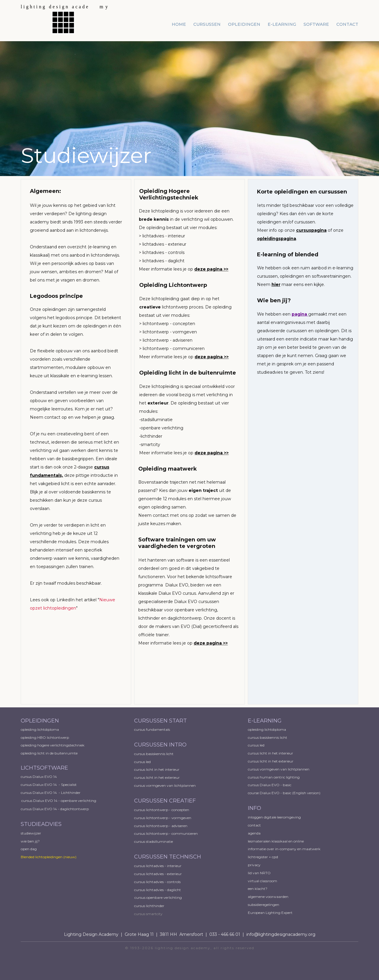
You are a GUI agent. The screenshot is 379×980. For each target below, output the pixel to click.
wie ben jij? (30, 841)
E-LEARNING (265, 721)
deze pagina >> (211, 269)
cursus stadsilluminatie (154, 841)
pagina (300, 314)
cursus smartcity (148, 914)
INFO (254, 808)
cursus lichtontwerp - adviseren (161, 826)
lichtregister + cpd (263, 857)
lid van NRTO (259, 873)
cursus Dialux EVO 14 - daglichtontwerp (55, 809)
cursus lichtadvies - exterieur (158, 874)
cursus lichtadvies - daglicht (158, 890)
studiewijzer (31, 833)
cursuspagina (311, 230)
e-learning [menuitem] (282, 24)
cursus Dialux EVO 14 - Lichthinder (51, 793)
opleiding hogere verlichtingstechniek (53, 745)
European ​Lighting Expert (270, 913)
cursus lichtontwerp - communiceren (166, 833)
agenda (254, 833)
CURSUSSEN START (160, 721)
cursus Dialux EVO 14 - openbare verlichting (59, 801)
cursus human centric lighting (274, 777)
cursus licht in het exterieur (157, 777)
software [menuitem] (316, 24)
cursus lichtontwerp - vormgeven (163, 818)
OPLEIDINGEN (40, 721)
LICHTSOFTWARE (44, 768)
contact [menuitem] (347, 24)
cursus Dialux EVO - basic (270, 785)
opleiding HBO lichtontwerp (45, 737)
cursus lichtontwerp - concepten (162, 810)
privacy (254, 865)
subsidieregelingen (264, 905)
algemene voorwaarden (268, 897)
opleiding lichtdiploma (40, 729)
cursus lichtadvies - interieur (158, 866)
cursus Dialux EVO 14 (39, 777)
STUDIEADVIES (41, 824)
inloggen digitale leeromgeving (274, 817)
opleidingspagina (277, 239)
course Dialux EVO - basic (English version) (284, 793)
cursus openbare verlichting (158, 897)
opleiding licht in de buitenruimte (49, 753)
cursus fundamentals (152, 729)
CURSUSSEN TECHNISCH (168, 857)
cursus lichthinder (149, 906)
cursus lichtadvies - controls (157, 882)
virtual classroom (262, 881)
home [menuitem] (179, 24)
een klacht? (258, 889)
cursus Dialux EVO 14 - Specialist (49, 785)
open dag (29, 849)
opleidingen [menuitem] (244, 24)
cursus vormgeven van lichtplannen (165, 785)
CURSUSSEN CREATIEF (165, 801)
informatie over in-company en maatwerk (284, 849)
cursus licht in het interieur (157, 769)
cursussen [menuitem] (207, 24)
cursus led (143, 762)
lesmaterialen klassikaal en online (276, 841)
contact (254, 825)
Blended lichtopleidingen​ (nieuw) (49, 857)
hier (276, 284)
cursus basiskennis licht (154, 754)
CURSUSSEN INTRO (161, 745)
